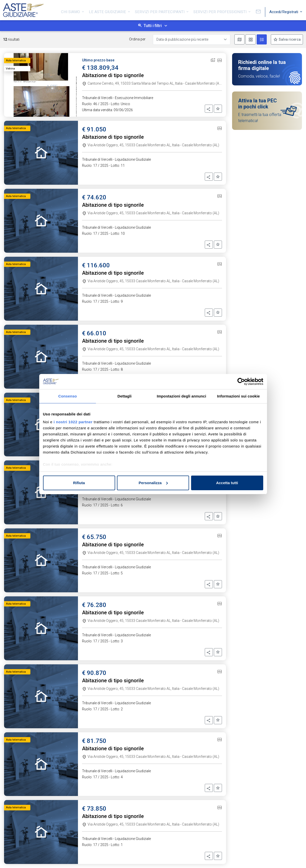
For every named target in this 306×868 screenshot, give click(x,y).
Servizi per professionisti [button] (220, 11)
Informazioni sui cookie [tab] (239, 396)
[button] (209, 109)
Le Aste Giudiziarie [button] (108, 11)
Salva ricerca (289, 39)
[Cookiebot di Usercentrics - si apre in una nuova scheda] (241, 382)
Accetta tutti (227, 483)
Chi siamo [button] (71, 11)
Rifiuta (79, 483)
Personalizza (153, 483)
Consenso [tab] (67, 396)
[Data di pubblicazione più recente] (192, 40)
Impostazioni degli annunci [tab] (181, 396)
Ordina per (137, 39)
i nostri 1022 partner (73, 422)
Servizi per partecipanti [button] (160, 11)
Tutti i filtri (153, 26)
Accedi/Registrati (284, 11)
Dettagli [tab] (125, 396)
